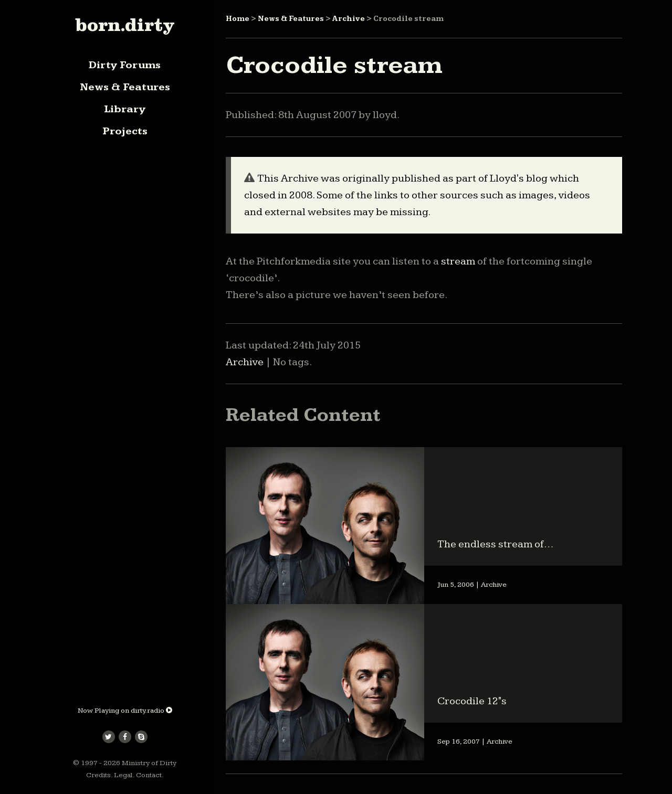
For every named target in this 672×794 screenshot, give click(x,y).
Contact (149, 775)
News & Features (125, 87)
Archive (349, 19)
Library (125, 109)
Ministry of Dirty (149, 763)
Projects (125, 131)
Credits (98, 775)
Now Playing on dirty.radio (125, 711)
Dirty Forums (125, 65)
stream (458, 261)
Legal (123, 775)
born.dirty (125, 25)
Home (238, 19)
